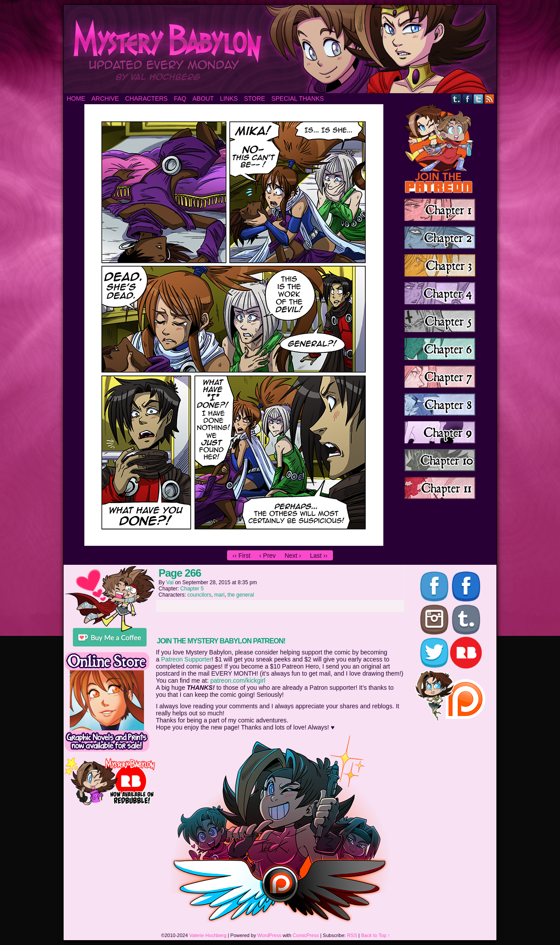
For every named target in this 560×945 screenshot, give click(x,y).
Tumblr (456, 99)
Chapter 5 (192, 589)
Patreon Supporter (186, 659)
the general (241, 595)
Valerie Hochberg (208, 935)
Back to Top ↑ (376, 935)
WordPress (269, 935)
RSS (490, 99)
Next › (293, 556)
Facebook (467, 99)
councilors (199, 595)
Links (229, 98)
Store (254, 98)
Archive (105, 98)
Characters (146, 98)
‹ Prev (267, 556)
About (203, 98)
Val (170, 582)
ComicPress (306, 935)
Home (76, 98)
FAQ (180, 98)
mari (219, 595)
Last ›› (319, 556)
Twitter (479, 99)
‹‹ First (242, 556)
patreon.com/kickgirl (238, 680)
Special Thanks (297, 98)
